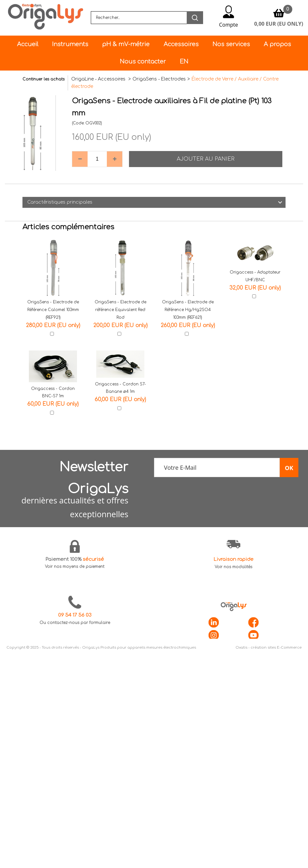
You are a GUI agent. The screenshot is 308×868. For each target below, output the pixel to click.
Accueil (28, 44)
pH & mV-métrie (126, 44)
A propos (277, 44)
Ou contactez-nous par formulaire (75, 623)
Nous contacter (143, 62)
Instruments (70, 44)
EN (184, 62)
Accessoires (181, 44)
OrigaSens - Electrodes (159, 79)
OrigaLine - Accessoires (99, 79)
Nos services (231, 44)
